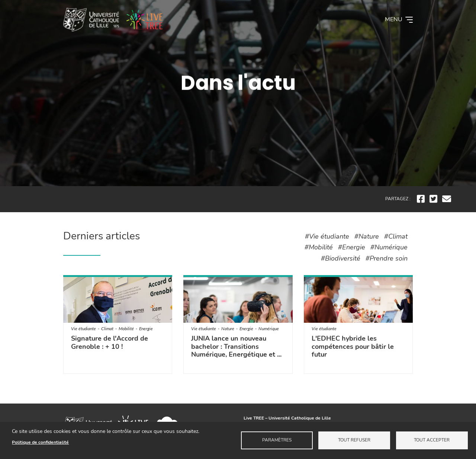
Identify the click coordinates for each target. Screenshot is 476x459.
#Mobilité (319, 247)
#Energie (352, 247)
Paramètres (277, 440)
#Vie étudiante (327, 236)
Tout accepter (432, 440)
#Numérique (389, 247)
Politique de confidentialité (40, 442)
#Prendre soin (387, 258)
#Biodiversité (341, 258)
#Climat (396, 236)
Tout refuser (354, 440)
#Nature (367, 236)
